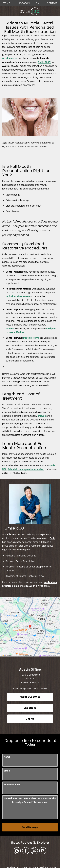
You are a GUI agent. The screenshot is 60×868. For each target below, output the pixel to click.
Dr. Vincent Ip (10, 58)
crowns (10, 329)
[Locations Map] (30, 626)
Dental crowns (31, 338)
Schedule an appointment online (26, 469)
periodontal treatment (18, 296)
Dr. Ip (53, 538)
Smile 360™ (45, 62)
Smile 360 (10, 534)
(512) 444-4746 (35, 586)
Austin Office (30, 669)
